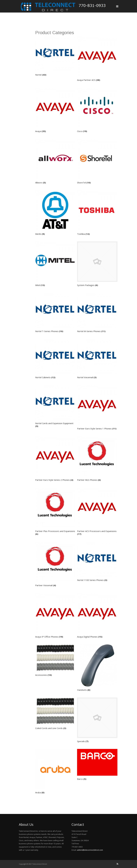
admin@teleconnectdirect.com (90, 850)
